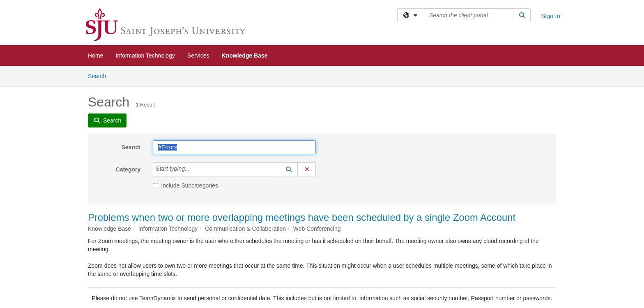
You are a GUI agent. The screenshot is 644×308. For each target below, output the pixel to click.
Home (95, 56)
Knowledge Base (245, 56)
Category (128, 169)
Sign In (551, 16)
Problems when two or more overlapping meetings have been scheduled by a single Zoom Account (302, 217)
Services (198, 56)
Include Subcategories (185, 185)
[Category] (194, 169)
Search (100, 75)
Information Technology (145, 56)
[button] (289, 169)
